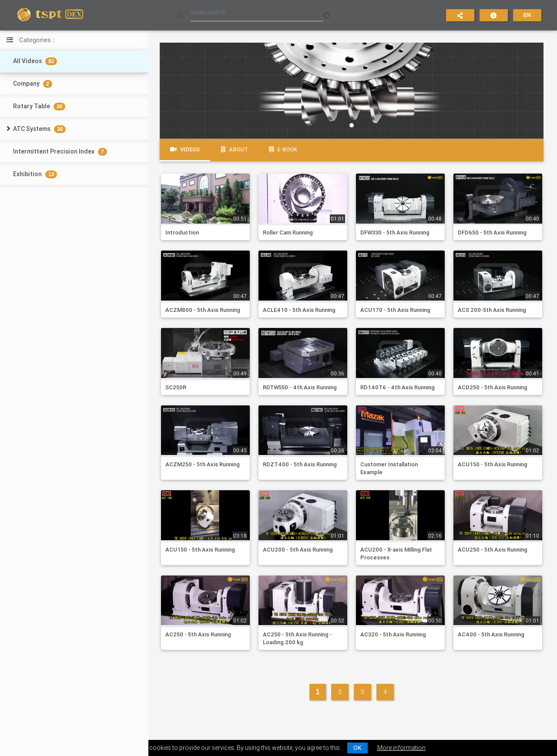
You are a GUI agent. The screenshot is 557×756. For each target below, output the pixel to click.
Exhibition (35, 174)
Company (33, 84)
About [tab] (234, 149)
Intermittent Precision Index (60, 152)
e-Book (283, 149)
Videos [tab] (185, 149)
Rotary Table (39, 106)
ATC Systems (39, 129)
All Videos (35, 61)
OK (357, 748)
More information (401, 748)
